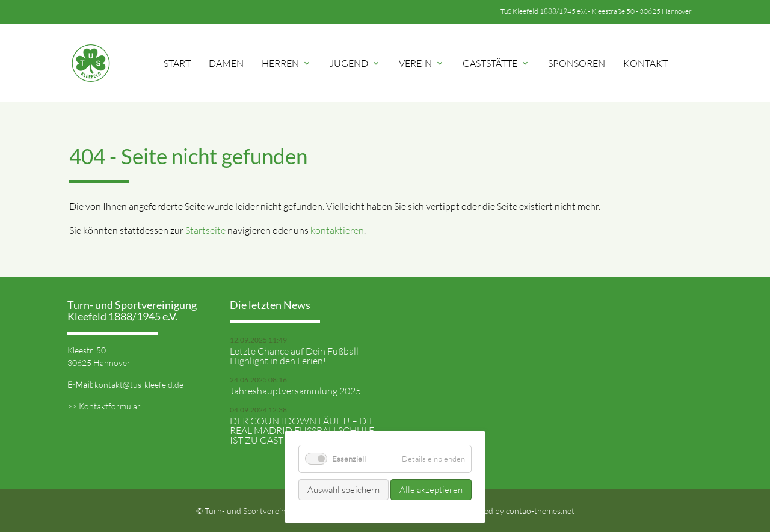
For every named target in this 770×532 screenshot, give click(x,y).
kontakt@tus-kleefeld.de (139, 384)
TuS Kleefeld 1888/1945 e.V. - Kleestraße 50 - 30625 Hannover (596, 11)
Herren (287, 63)
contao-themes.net (540, 511)
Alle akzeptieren (431, 490)
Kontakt (645, 63)
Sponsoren (577, 63)
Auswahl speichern (343, 490)
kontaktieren (337, 230)
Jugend (355, 63)
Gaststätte (496, 63)
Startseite (205, 230)
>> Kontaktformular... (106, 406)
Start (177, 63)
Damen (226, 63)
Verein (422, 63)
